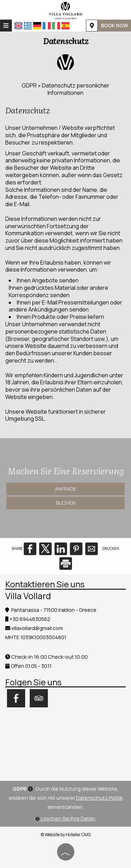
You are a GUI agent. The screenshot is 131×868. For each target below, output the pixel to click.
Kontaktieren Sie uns (45, 584)
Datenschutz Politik (99, 798)
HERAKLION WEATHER (65, 742)
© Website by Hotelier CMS (66, 835)
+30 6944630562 (30, 619)
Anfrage (65, 489)
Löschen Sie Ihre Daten (65, 818)
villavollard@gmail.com (37, 628)
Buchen (66, 503)
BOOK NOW (114, 25)
